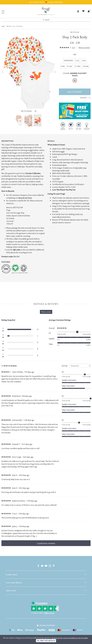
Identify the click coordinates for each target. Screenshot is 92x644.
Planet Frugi (12, 575)
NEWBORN (68, 60)
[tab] (46, 575)
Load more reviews (46, 543)
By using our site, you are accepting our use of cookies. (70, 638)
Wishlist (85, 98)
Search (46, 20)
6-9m (63, 66)
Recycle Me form (25, 198)
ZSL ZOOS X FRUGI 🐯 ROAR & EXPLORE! (46, 2)
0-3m (77, 60)
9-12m (70, 66)
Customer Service (14, 583)
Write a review (84, 47)
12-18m (77, 66)
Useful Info (11, 591)
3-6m (84, 60)
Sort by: (65, 366)
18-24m (86, 66)
